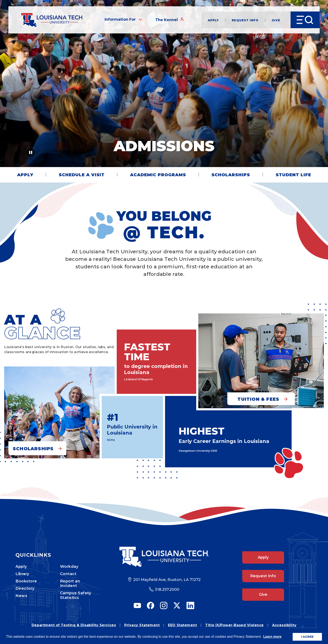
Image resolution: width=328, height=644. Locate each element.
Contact (68, 574)
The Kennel (170, 20)
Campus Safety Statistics (76, 595)
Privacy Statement (142, 625)
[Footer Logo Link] (164, 557)
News (21, 596)
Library (22, 574)
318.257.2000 (167, 589)
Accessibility (284, 625)
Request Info (245, 20)
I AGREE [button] (307, 637)
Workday (69, 567)
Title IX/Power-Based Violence (234, 625)
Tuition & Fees (258, 399)
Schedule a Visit (82, 175)
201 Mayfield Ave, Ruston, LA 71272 (167, 580)
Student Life (293, 175)
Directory (25, 588)
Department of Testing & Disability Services (74, 625)
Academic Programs (158, 175)
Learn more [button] (272, 637)
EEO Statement (182, 625)
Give (276, 20)
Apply (213, 20)
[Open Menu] (305, 20)
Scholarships (231, 175)
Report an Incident (70, 583)
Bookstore (26, 581)
